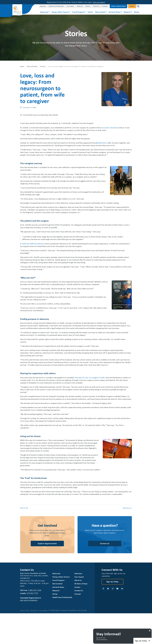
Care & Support (78, 12)
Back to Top (24, 538)
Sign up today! (101, 2)
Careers (88, 6)
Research (127, 12)
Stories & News (114, 12)
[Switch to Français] (105, 6)
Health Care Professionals (56, 6)
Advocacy (43, 6)
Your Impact (70, 6)
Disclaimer (34, 641)
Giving (137, 12)
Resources (44, 12)
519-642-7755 (33, 624)
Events (90, 12)
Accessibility (44, 641)
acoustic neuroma (118, 128)
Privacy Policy (25, 641)
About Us (80, 6)
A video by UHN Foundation (32, 254)
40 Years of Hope (81, 614)
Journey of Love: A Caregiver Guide (96, 399)
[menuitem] (45, 12)
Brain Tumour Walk (118, 6)
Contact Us (96, 6)
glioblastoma (109, 143)
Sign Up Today (112, 612)
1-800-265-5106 (35, 621)
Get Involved (100, 12)
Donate (132, 6)
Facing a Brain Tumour (60, 12)
